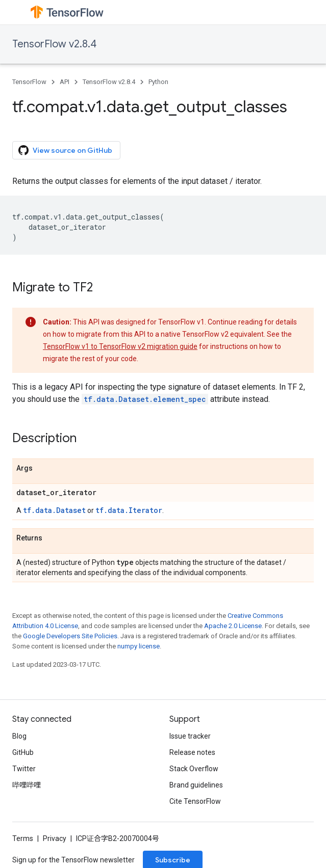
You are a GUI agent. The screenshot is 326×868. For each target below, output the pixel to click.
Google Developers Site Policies (70, 636)
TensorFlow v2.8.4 (54, 44)
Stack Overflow (194, 769)
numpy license (139, 646)
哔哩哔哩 (27, 785)
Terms (23, 838)
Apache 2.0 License (233, 626)
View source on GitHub (65, 150)
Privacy (55, 838)
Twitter (24, 769)
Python (158, 82)
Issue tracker (190, 736)
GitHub (23, 752)
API (65, 82)
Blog (19, 736)
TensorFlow (29, 82)
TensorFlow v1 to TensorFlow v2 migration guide (120, 346)
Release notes (192, 752)
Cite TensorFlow (195, 801)
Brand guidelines (196, 785)
